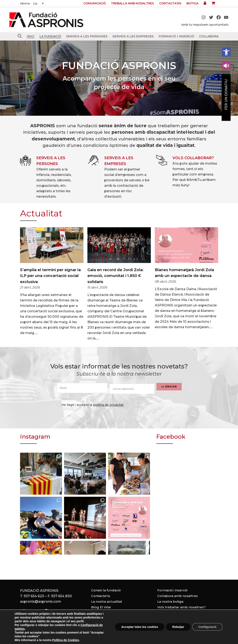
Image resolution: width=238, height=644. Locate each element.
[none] (38, 4)
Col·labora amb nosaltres (178, 596)
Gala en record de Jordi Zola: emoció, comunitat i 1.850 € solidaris (115, 276)
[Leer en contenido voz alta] (226, 66)
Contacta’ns (170, 3)
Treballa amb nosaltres (132, 3)
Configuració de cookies (169, 642)
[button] (226, 52)
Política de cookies (89, 642)
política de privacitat (108, 405)
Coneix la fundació (106, 590)
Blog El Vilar (101, 607)
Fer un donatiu (226, 95)
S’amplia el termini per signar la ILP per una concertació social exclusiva (50, 276)
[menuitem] (38, 4)
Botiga (192, 3)
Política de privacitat (127, 642)
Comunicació (95, 3)
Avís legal (59, 642)
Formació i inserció (172, 590)
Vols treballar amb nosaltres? (181, 607)
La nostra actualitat (107, 601)
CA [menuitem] (35, 4)
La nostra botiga (170, 601)
